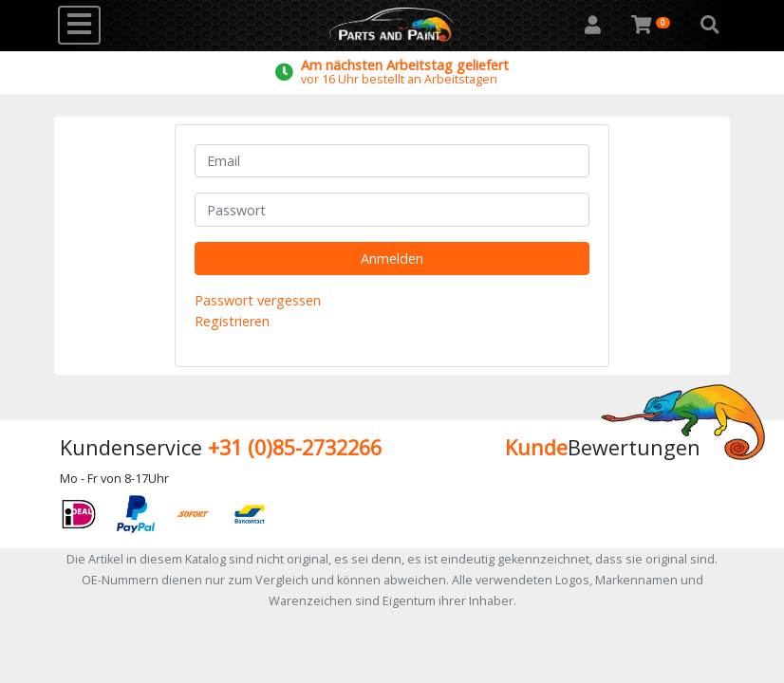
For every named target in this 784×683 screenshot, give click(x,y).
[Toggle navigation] (79, 25)
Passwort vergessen (258, 300)
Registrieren (232, 321)
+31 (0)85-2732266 (295, 447)
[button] (709, 26)
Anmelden (392, 258)
